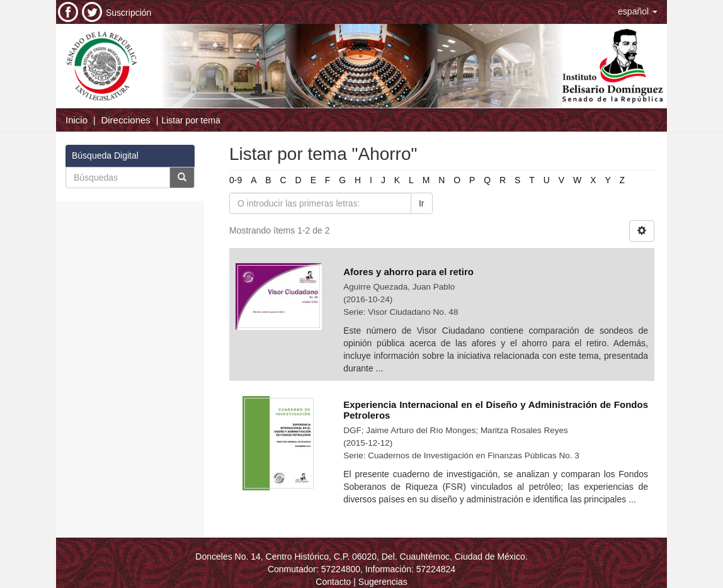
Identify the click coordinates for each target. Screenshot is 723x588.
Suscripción (128, 13)
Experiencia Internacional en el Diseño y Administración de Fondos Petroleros (496, 410)
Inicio (77, 120)
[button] (638, 11)
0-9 (236, 180)
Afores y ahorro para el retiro (408, 272)
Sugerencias (383, 582)
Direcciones (125, 120)
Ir (422, 203)
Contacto (333, 582)
